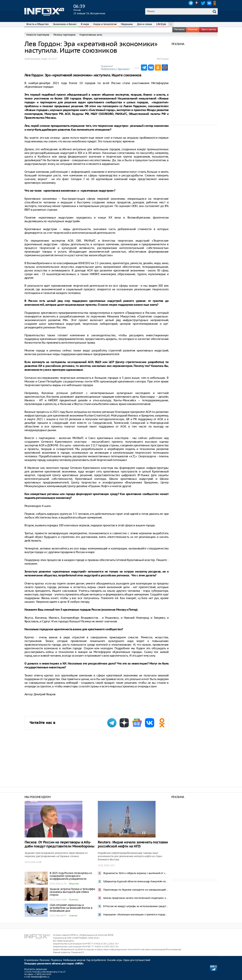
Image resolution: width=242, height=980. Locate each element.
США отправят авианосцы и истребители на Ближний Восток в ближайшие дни (71, 908)
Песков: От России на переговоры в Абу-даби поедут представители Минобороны (60, 844)
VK (209, 3)
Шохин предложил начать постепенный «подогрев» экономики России (136, 898)
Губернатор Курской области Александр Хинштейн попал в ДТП (136, 881)
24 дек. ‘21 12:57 (49, 59)
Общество (74, 884)
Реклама (45, 960)
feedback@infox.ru (40, 977)
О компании (31, 960)
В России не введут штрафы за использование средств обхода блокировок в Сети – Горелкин (136, 906)
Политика (73, 900)
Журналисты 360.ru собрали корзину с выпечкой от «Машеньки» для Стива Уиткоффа (136, 873)
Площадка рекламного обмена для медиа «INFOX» (54, 964)
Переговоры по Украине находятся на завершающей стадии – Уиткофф (136, 890)
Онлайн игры (114, 960)
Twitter (203, 3)
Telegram (191, 3)
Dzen (197, 3)
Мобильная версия (74, 960)
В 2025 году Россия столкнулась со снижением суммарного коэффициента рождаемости (71, 876)
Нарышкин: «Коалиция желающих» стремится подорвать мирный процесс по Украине (136, 914)
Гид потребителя (96, 960)
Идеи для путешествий (137, 960)
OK (215, 3)
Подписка (56, 960)
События (73, 916)
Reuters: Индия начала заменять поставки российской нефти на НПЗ (133, 844)
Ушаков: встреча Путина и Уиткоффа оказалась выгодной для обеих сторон (72, 892)
